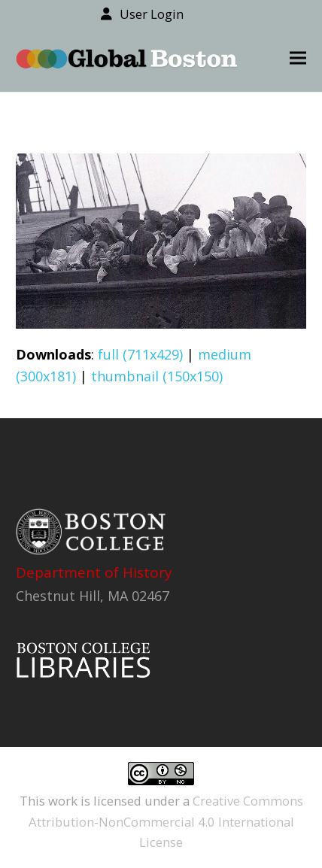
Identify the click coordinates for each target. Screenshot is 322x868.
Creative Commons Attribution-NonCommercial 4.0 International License (166, 821)
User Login (152, 14)
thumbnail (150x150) (157, 376)
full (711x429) (140, 354)
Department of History (94, 572)
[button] (298, 58)
